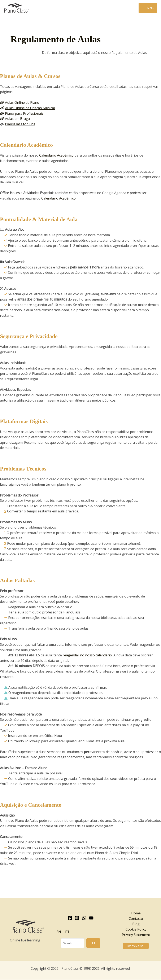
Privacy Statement (136, 935)
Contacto (136, 919)
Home (136, 913)
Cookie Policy (136, 929)
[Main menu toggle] (148, 8)
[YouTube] (91, 918)
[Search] (93, 944)
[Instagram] (77, 918)
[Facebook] (70, 918)
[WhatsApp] (84, 918)
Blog (136, 924)
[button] (136, 946)
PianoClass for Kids (20, 124)
